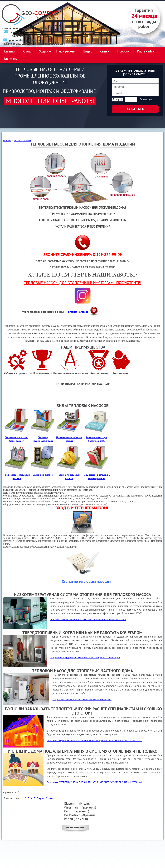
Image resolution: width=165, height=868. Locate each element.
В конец (50, 798)
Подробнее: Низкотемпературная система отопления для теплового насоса (88, 619)
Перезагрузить (147, 99)
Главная (10, 51)
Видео (88, 51)
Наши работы (66, 51)
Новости (123, 51)
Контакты (11, 59)
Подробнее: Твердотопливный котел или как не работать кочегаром (85, 658)
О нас (27, 51)
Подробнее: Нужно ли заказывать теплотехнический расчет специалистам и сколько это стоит (95, 740)
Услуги (44, 51)
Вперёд (40, 798)
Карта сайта (146, 51)
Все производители (75, 828)
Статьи (105, 51)
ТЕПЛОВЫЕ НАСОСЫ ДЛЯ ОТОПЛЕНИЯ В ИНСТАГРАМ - (82, 283)
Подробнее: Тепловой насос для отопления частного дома (82, 699)
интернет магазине (77, 312)
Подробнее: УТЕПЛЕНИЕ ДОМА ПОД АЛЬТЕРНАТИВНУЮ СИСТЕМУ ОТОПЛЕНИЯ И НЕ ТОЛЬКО (94, 782)
